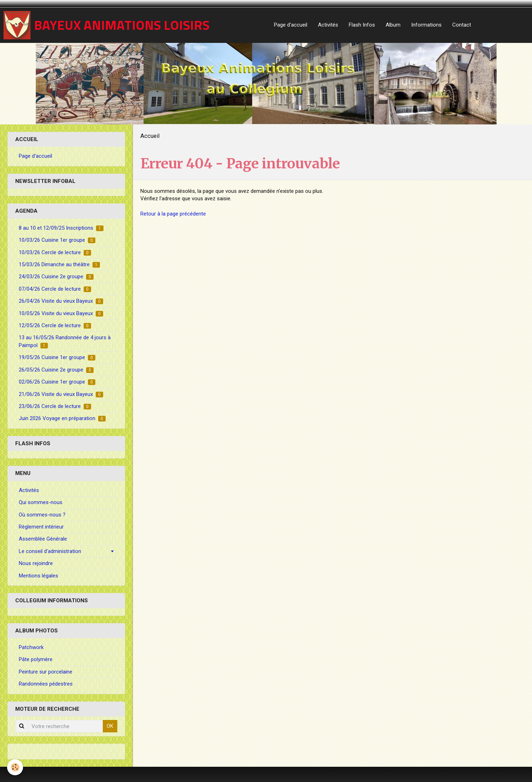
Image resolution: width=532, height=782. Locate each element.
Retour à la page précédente (173, 214)
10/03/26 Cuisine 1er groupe (57, 240)
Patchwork (31, 647)
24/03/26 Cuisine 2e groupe (56, 277)
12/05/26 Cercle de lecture (55, 325)
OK (110, 726)
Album (393, 25)
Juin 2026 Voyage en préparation (62, 418)
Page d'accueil (291, 25)
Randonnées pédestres (46, 684)
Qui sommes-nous (41, 502)
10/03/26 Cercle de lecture (55, 252)
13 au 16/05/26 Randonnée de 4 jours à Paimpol (65, 341)
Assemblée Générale (43, 539)
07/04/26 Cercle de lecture (55, 289)
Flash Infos (362, 25)
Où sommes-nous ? (42, 515)
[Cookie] (15, 767)
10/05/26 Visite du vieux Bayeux (61, 313)
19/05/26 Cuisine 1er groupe (57, 357)
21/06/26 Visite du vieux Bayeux (61, 394)
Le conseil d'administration (50, 551)
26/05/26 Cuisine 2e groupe (56, 370)
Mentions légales (38, 576)
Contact (462, 25)
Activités (328, 25)
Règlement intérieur (41, 527)
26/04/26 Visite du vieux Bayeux (61, 301)
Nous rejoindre (36, 563)
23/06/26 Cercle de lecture (55, 406)
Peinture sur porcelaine (46, 672)
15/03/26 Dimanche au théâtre (59, 264)
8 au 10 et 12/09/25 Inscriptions (61, 228)
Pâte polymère (36, 659)
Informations (426, 25)
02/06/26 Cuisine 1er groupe (57, 382)
